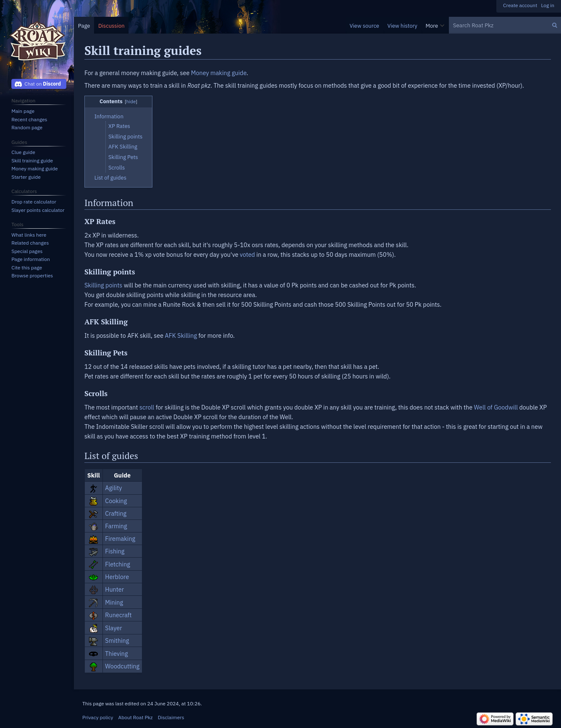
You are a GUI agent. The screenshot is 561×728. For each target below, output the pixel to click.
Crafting (116, 513)
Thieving (116, 654)
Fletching (118, 564)
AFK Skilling (181, 335)
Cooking (116, 501)
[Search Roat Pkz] (505, 25)
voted (247, 254)
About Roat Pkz (136, 717)
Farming (116, 526)
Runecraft (118, 615)
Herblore (117, 577)
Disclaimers (171, 717)
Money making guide (219, 73)
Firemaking (120, 539)
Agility (113, 488)
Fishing (115, 551)
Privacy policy (98, 717)
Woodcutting (122, 666)
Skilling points (103, 285)
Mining (114, 602)
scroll (147, 407)
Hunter (114, 589)
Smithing (117, 641)
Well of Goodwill (496, 407)
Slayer (113, 628)
